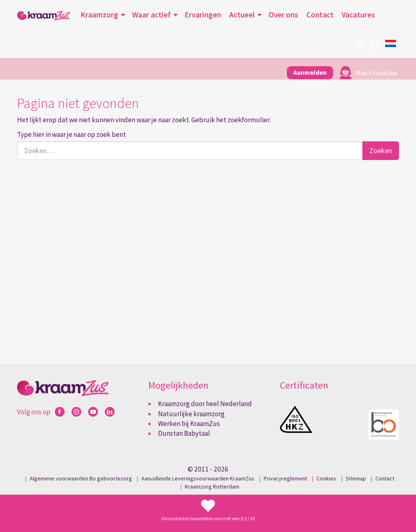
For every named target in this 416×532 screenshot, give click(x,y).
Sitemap (356, 478)
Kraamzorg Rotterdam (212, 487)
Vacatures (358, 15)
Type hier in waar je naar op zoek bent (71, 134)
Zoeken (381, 150)
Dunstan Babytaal (184, 433)
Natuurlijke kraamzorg (191, 414)
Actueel (242, 15)
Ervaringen (203, 15)
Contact (320, 15)
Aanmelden (310, 72)
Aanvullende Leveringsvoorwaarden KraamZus (198, 478)
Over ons (283, 15)
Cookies (326, 478)
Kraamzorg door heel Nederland (205, 404)
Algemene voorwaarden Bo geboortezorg (81, 478)
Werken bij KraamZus (189, 424)
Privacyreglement (285, 478)
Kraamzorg (99, 15)
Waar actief (151, 15)
